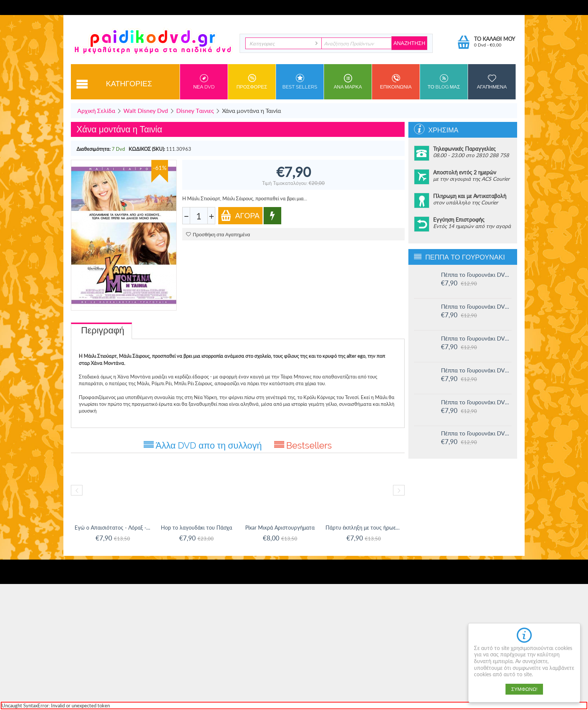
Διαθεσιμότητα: (94, 149)
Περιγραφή (103, 330)
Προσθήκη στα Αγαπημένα (218, 235)
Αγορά (240, 215)
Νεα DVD (204, 82)
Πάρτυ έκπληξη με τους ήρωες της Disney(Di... (364, 528)
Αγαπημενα (492, 82)
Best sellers (300, 82)
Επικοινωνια (396, 82)
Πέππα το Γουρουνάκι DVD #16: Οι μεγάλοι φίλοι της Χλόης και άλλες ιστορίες (476, 275)
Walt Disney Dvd (146, 110)
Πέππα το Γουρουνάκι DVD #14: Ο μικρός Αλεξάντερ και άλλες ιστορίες (476, 338)
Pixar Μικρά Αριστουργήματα (280, 528)
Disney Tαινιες (195, 110)
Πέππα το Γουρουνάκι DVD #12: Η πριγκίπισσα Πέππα (476, 402)
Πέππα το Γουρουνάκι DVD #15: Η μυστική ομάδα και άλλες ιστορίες (476, 306)
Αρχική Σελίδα (96, 110)
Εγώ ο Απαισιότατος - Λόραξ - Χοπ (113, 528)
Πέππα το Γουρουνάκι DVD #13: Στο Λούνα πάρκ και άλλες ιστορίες (476, 370)
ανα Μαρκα (348, 82)
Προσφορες (252, 82)
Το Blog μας (444, 82)
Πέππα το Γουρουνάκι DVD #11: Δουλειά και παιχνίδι (476, 433)
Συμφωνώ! (524, 689)
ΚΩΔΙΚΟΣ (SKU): (147, 149)
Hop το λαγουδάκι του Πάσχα (196, 528)
